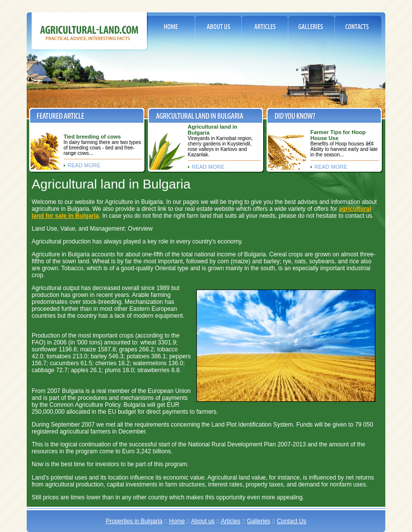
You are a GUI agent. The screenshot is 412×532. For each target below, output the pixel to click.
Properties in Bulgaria (134, 521)
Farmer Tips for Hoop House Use (338, 135)
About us (203, 521)
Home (177, 521)
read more (84, 165)
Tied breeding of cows (92, 137)
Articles (231, 521)
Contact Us (292, 521)
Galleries (258, 521)
